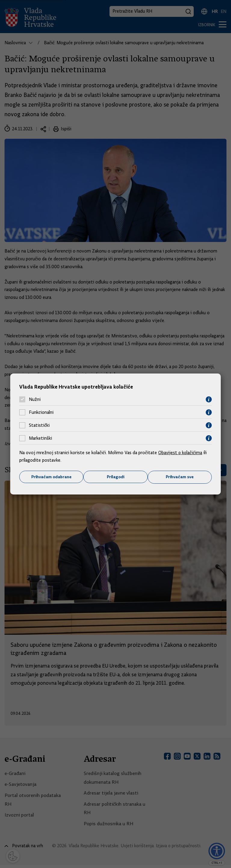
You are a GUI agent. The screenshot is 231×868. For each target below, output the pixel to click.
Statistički (39, 425)
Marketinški (40, 438)
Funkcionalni (41, 412)
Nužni (35, 399)
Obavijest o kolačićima (181, 452)
